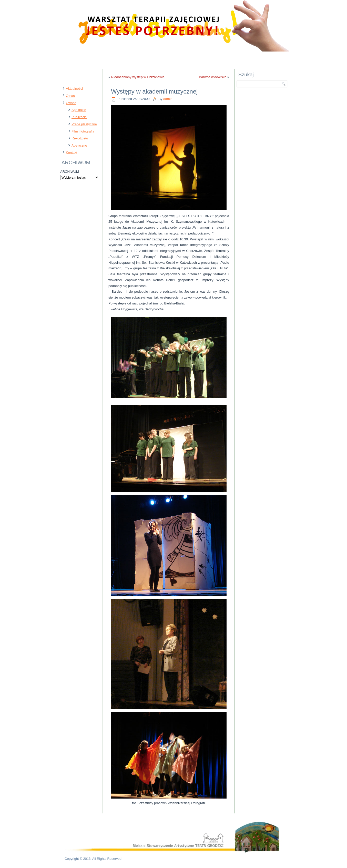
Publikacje (79, 117)
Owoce (71, 103)
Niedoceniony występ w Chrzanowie (138, 77)
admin (168, 99)
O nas (70, 96)
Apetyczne (79, 145)
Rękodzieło (80, 138)
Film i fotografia (83, 131)
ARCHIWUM (70, 172)
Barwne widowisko (213, 77)
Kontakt (72, 153)
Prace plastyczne (84, 124)
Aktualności (74, 89)
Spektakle (79, 110)
